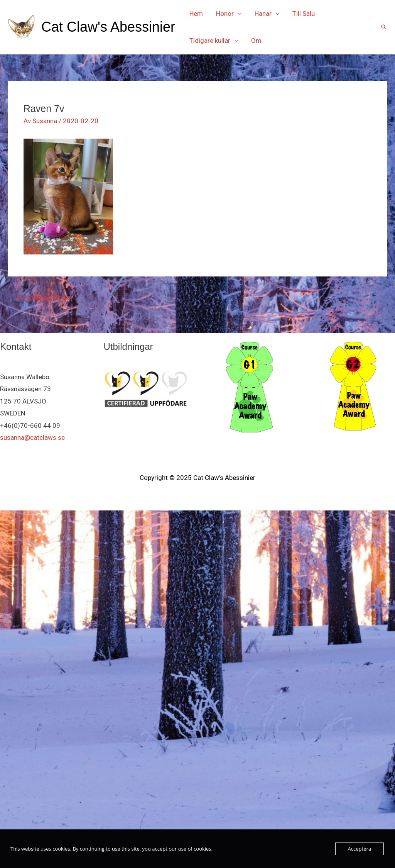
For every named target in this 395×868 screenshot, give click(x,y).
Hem (196, 14)
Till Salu (304, 14)
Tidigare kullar (210, 41)
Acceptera (360, 849)
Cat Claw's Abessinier (108, 27)
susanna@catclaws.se (32, 437)
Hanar (263, 14)
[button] (384, 27)
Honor (225, 14)
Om (256, 41)
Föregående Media (40, 297)
